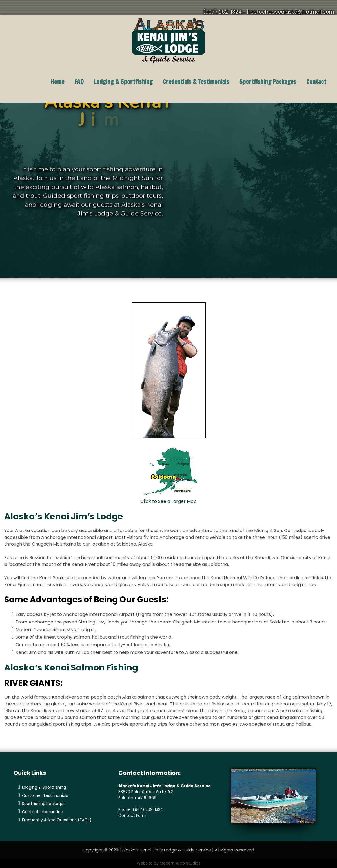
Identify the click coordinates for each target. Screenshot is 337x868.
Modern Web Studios (180, 863)
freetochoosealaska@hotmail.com (290, 12)
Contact (316, 82)
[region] (168, 190)
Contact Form (132, 815)
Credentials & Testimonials (196, 82)
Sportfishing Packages (268, 82)
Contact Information (43, 812)
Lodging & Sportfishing (123, 82)
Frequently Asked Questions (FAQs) (57, 820)
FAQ (79, 82)
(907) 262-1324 (148, 809)
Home (58, 82)
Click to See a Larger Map (168, 501)
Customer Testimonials (45, 795)
